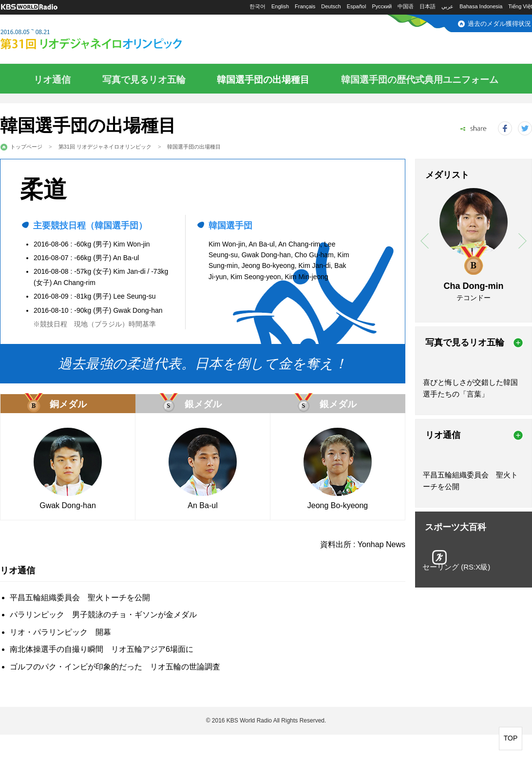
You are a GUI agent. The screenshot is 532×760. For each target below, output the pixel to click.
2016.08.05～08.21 (114, 40)
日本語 (427, 6)
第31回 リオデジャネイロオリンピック (105, 147)
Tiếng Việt (520, 6)
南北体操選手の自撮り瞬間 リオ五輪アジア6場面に (102, 649)
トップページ (26, 147)
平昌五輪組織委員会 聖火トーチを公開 (80, 598)
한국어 (257, 6)
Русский (382, 6)
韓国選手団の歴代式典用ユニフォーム (420, 80)
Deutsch (331, 6)
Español (357, 6)
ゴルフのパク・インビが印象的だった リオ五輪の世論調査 (115, 667)
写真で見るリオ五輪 (144, 80)
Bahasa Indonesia (481, 6)
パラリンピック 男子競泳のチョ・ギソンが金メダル (103, 615)
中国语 (406, 6)
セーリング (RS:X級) (456, 567)
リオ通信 (52, 80)
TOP (511, 738)
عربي (447, 6)
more (518, 343)
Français (305, 6)
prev (425, 241)
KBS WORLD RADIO (29, 7)
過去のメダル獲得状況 (499, 24)
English (280, 6)
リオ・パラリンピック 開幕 (60, 632)
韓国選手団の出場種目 (263, 80)
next (522, 241)
